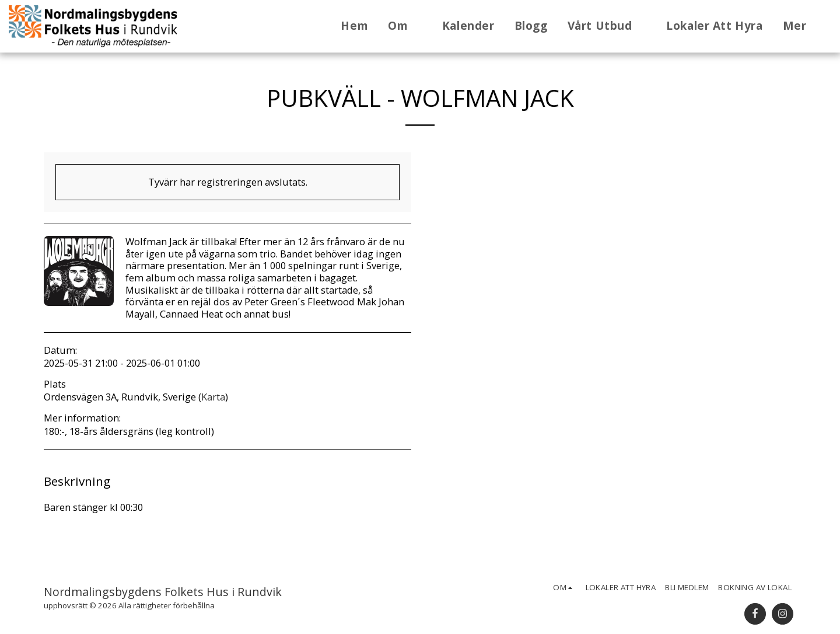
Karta (213, 397)
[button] (405, 26)
